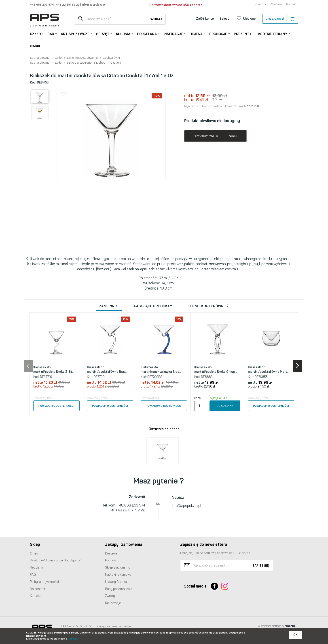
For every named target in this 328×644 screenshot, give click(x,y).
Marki (35, 46)
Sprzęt (103, 34)
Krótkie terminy (273, 34)
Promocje (218, 34)
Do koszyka (225, 406)
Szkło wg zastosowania (82, 58)
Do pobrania (38, 589)
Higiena (196, 34)
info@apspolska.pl (93, 5)
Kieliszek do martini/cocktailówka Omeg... (216, 370)
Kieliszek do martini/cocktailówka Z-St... (54, 370)
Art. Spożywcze (75, 34)
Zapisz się (261, 566)
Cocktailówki (111, 58)
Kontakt (291, 4)
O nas (34, 553)
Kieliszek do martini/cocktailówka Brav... (107, 370)
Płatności (112, 560)
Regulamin (37, 568)
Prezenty (243, 34)
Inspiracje (173, 34)
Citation (116, 63)
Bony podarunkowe (119, 589)
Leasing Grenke (116, 582)
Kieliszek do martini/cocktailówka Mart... (269, 370)
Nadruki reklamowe (118, 575)
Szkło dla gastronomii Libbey (86, 63)
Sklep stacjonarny (118, 568)
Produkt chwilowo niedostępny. (213, 121)
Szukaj (156, 19)
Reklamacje (113, 603)
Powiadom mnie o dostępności (215, 136)
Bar (51, 34)
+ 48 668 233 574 (131, 505)
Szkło (35, 34)
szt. (280, 19)
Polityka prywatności (44, 582)
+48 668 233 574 (42, 5)
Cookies (73, 639)
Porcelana (147, 34)
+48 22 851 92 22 (68, 5)
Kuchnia (123, 34)
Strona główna (40, 58)
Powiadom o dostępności (56, 406)
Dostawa (277, 4)
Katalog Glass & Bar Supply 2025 (56, 560)
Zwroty (110, 596)
